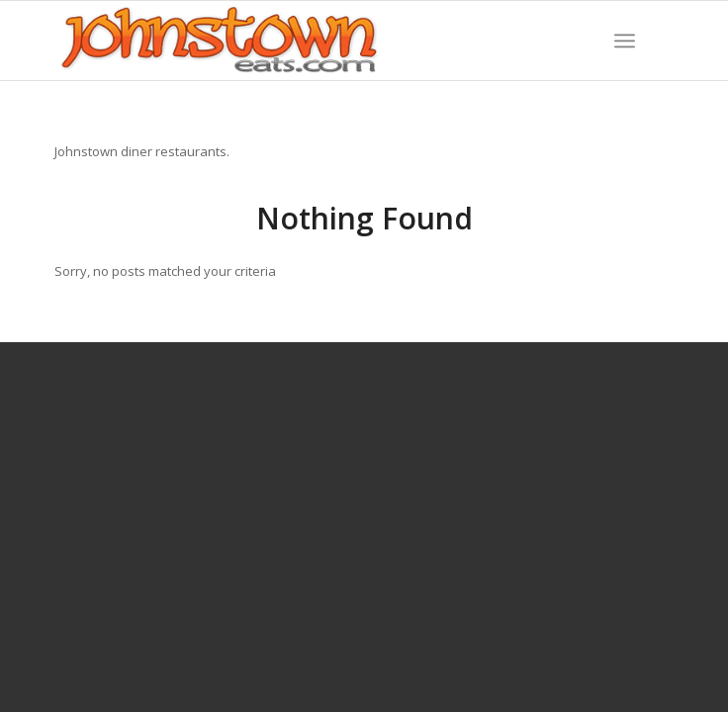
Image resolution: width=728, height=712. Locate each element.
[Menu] (625, 41)
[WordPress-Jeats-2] (302, 41)
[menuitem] (625, 41)
